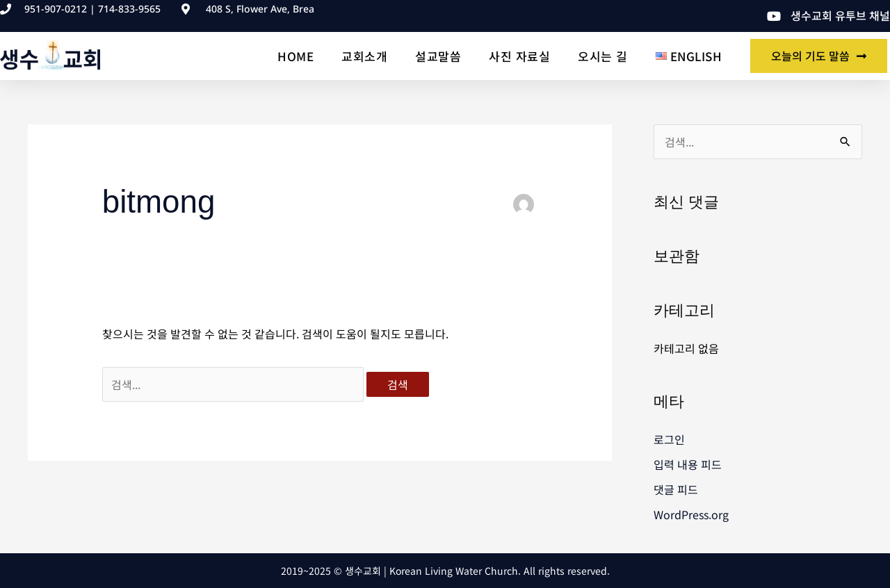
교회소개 (364, 56)
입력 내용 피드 (688, 464)
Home (296, 56)
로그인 (669, 439)
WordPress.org (691, 514)
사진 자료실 (519, 56)
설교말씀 (438, 56)
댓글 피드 (676, 489)
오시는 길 (603, 56)
